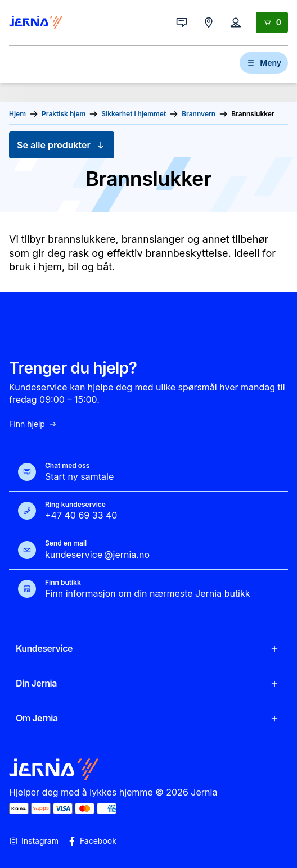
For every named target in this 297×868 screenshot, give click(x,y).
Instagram (34, 841)
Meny (264, 63)
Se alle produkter (62, 145)
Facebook (92, 841)
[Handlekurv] (272, 22)
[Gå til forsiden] (36, 22)
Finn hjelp (33, 424)
